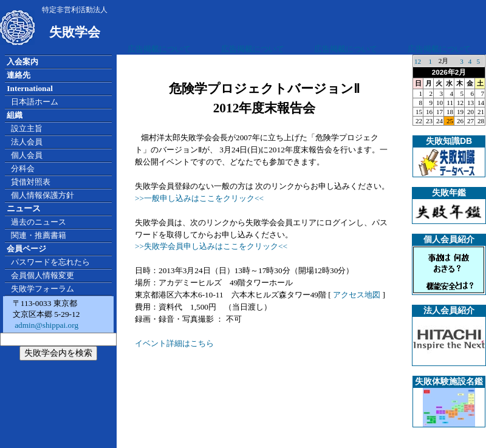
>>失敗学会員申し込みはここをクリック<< (211, 246)
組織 (15, 115)
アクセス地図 (357, 295)
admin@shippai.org (46, 325)
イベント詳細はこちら (174, 343)
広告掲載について (159, 49)
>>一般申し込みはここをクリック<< (199, 198)
